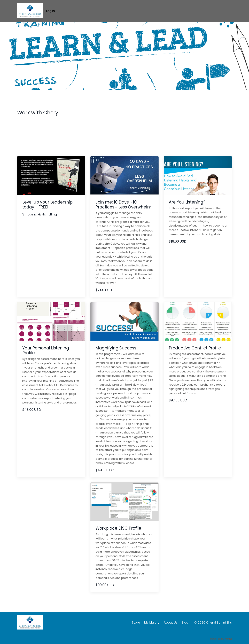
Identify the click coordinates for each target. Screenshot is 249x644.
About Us (171, 622)
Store (136, 622)
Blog (185, 622)
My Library (152, 622)
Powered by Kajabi (221, 639)
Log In (50, 11)
